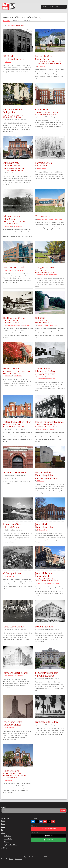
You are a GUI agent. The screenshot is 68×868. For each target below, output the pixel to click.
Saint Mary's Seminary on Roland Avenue (47, 674)
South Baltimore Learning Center (18, 166)
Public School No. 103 (14, 627)
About (3, 833)
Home (3, 821)
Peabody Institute (44, 627)
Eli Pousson (41, 481)
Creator (13, 25)
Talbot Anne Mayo (43, 325)
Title (9, 25)
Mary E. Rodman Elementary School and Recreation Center (47, 475)
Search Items (27, 20)
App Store (49, 836)
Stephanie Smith (42, 275)
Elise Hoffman (9, 676)
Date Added (21, 25)
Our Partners (7, 836)
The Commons (43, 216)
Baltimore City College (47, 722)
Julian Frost (8, 62)
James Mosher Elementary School (45, 526)
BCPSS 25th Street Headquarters (13, 57)
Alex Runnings (42, 169)
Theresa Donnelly (53, 583)
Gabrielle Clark (42, 66)
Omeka (11, 859)
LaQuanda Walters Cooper (45, 219)
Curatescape (18, 859)
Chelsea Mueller (9, 270)
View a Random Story (49, 829)
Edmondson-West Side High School (12, 526)
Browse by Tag (17, 20)
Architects (4, 848)
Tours (51, 7)
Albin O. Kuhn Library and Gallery (50, 372)
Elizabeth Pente (42, 583)
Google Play (49, 840)
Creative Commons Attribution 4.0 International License (49, 857)
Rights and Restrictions (10, 845)
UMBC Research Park (14, 267)
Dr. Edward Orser (42, 530)
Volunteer (7, 842)
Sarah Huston (18, 226)
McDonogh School (12, 573)
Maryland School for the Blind (44, 164)
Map (57, 7)
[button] (63, 7)
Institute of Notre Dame (15, 472)
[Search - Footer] (31, 811)
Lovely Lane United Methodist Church (13, 723)
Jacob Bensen (41, 379)
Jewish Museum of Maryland (46, 429)
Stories (45, 7)
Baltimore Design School (15, 673)
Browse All (7, 20)
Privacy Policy (8, 839)
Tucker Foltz (8, 226)
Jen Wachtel (8, 376)
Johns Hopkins (9, 576)
